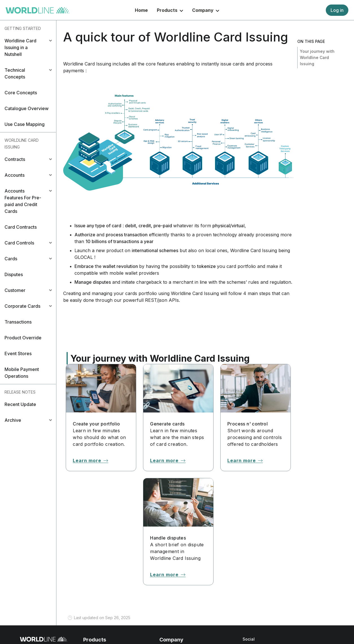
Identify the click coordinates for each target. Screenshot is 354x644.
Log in (337, 10)
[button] (28, 47)
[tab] (28, 47)
